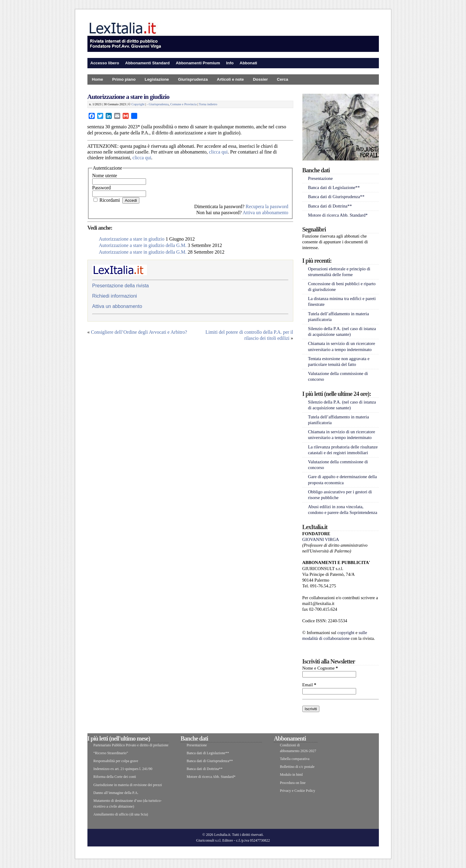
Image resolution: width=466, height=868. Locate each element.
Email (309, 685)
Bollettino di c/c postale (297, 767)
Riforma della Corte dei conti (115, 777)
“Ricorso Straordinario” (111, 753)
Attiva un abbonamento (265, 213)
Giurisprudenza (193, 79)
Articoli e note (230, 79)
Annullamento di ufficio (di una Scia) (121, 814)
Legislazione (157, 79)
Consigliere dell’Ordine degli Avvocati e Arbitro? (139, 332)
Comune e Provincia (184, 104)
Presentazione (320, 178)
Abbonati (248, 63)
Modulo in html (291, 775)
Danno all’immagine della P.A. (116, 793)
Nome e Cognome (320, 668)
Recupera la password (267, 206)
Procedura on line (293, 783)
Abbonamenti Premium (198, 63)
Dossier (260, 79)
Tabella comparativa (295, 759)
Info (230, 63)
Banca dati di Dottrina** (330, 206)
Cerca (282, 79)
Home (98, 79)
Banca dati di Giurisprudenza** (336, 197)
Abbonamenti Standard (147, 63)
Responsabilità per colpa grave (116, 761)
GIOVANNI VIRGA (321, 539)
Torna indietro (208, 104)
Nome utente (105, 176)
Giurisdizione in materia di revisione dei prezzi (128, 785)
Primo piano (124, 79)
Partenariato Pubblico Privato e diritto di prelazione (131, 745)
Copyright (138, 104)
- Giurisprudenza (158, 104)
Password (102, 188)
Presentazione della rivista (121, 286)
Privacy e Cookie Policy (298, 791)
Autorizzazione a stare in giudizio (128, 97)
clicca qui (218, 152)
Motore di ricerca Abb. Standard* (338, 215)
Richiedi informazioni (115, 296)
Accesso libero (105, 63)
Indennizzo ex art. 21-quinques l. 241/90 (123, 769)
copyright (346, 633)
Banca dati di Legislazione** (334, 187)
